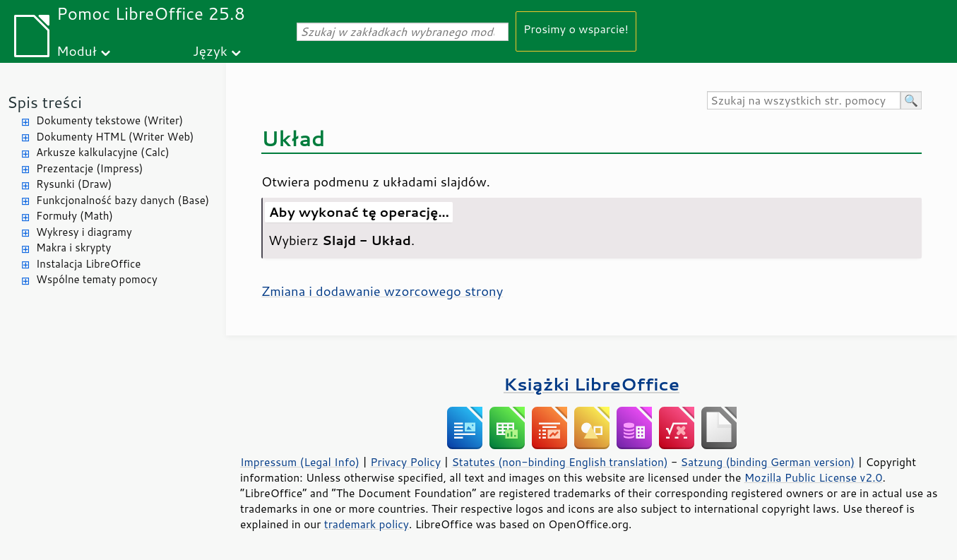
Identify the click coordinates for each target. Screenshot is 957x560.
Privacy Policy (405, 462)
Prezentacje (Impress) (90, 168)
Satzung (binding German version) (768, 462)
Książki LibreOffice (592, 384)
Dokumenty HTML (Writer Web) (115, 137)
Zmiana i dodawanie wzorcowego (382, 291)
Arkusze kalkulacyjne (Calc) (103, 152)
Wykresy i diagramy (84, 232)
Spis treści (44, 102)
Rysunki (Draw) (74, 184)
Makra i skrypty (73, 248)
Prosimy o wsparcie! (576, 29)
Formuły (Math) (75, 216)
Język (210, 50)
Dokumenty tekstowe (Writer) (109, 120)
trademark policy (367, 524)
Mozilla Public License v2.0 (814, 477)
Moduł (77, 50)
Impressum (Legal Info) (300, 462)
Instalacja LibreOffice (88, 264)
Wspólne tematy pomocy (97, 279)
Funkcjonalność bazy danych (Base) (123, 200)
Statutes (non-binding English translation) (559, 462)
